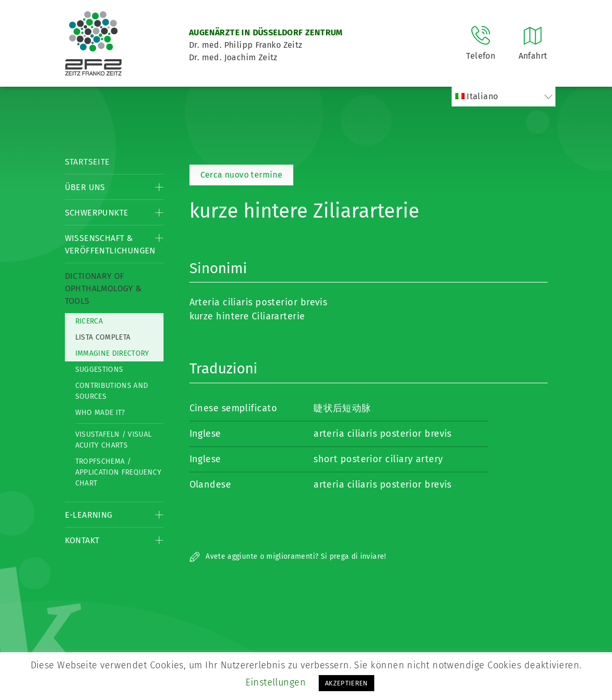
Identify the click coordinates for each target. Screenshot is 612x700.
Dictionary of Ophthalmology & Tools (104, 288)
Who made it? (100, 413)
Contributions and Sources (112, 391)
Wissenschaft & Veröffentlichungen (110, 244)
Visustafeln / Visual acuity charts (114, 440)
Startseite (87, 162)
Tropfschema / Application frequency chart (118, 472)
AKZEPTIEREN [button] (346, 683)
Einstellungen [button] (276, 682)
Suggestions (99, 369)
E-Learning (89, 515)
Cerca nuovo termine (242, 175)
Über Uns (85, 187)
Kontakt (82, 540)
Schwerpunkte (97, 213)
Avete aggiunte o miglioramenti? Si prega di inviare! (288, 556)
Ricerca (89, 321)
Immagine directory (112, 353)
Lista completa (103, 337)
